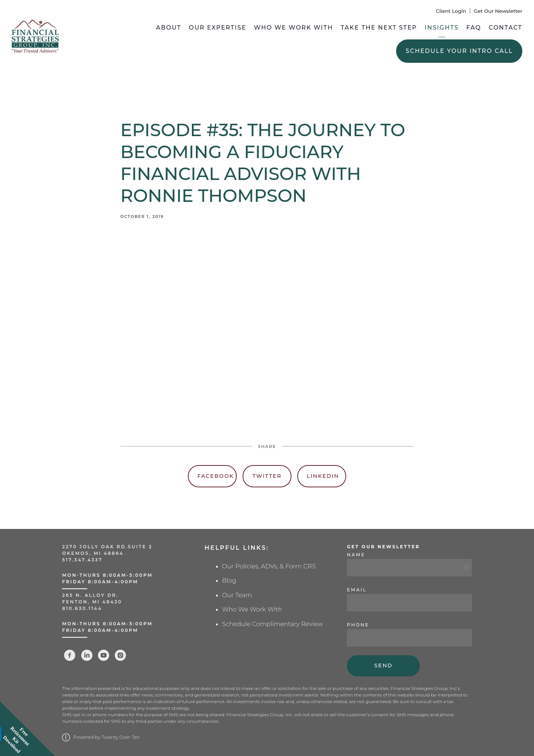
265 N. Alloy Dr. (91, 595)
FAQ (474, 28)
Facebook (216, 476)
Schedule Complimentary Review (272, 624)
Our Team (237, 595)
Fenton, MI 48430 (92, 602)
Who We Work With (293, 28)
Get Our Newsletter (498, 11)
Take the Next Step (379, 28)
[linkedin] (87, 655)
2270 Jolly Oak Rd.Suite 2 (107, 547)
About (169, 28)
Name (356, 555)
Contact (506, 28)
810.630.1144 (82, 608)
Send (383, 665)
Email (357, 590)
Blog (229, 580)
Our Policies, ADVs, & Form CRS (269, 566)
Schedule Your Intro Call (459, 51)
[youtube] (104, 655)
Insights (442, 28)
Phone (358, 625)
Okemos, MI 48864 (93, 553)
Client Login (451, 11)
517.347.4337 (82, 560)
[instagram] (120, 655)
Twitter (267, 476)
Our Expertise (218, 28)
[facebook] (70, 655)
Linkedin (323, 476)
